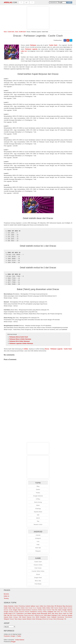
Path (38, 545)
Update (24, 619)
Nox (68, 613)
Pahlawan (33, 45)
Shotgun (16, 617)
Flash (44, 610)
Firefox (38, 493)
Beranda (6, 594)
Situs (34, 617)
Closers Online (38, 565)
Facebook (34, 610)
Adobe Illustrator (9, 606)
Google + (13, 636)
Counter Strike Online (38, 571)
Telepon (12, 619)
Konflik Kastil (22, 32)
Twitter (19, 636)
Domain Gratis (8, 610)
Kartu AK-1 (60, 612)
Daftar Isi (6, 596)
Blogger (13, 642)
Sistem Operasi (27, 617)
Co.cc (35, 608)
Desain (61, 608)
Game (17, 32)
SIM (38, 515)
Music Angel (62, 613)
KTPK (14, 613)
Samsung (64, 615)
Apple (37, 606)
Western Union (38, 524)
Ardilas (8, 2)
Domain (70, 608)
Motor (38, 505)
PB (11, 615)
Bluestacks (69, 606)
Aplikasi (33, 606)
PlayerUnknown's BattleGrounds (34, 615)
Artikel (41, 606)
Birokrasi (59, 606)
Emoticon (28, 610)
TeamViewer (69, 617)
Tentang (6, 598)
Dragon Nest (38, 578)
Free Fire (55, 610)
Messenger (44, 613)
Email (23, 610)
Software (54, 617)
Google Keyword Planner (22, 612)
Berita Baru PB (52, 606)
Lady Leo (24, 51)
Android (38, 535)
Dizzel (38, 574)
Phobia (14, 615)
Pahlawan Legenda (31, 49)
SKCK (38, 518)
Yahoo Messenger (58, 619)
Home (5, 32)
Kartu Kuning (38, 502)
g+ (27, 2)
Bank (45, 606)
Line (38, 541)
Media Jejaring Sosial (34, 613)
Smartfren (43, 617)
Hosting (40, 612)
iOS (55, 612)
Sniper (49, 617)
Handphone (33, 612)
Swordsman (61, 617)
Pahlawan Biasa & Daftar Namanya (20, 339)
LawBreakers (20, 613)
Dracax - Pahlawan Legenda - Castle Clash (58, 349)
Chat (14, 608)
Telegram (38, 551)
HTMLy (38, 499)
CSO (52, 608)
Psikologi (38, 509)
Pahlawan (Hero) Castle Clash (19, 337)
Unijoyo (20, 619)
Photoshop (20, 615)
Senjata (70, 615)
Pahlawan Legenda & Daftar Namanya (21, 343)
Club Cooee (38, 568)
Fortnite (49, 610)
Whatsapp (39, 619)
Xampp (51, 619)
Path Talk (38, 548)
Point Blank (38, 584)
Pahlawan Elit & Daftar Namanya (19, 341)
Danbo (38, 489)
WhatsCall (45, 619)
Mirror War (38, 581)
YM (65, 619)
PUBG (59, 615)
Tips (38, 521)
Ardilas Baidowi (20, 640)
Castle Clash (11, 32)
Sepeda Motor (38, 512)
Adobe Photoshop (19, 606)
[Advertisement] (38, 17)
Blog (38, 486)
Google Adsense (38, 496)
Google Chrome (9, 612)
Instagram (38, 538)
